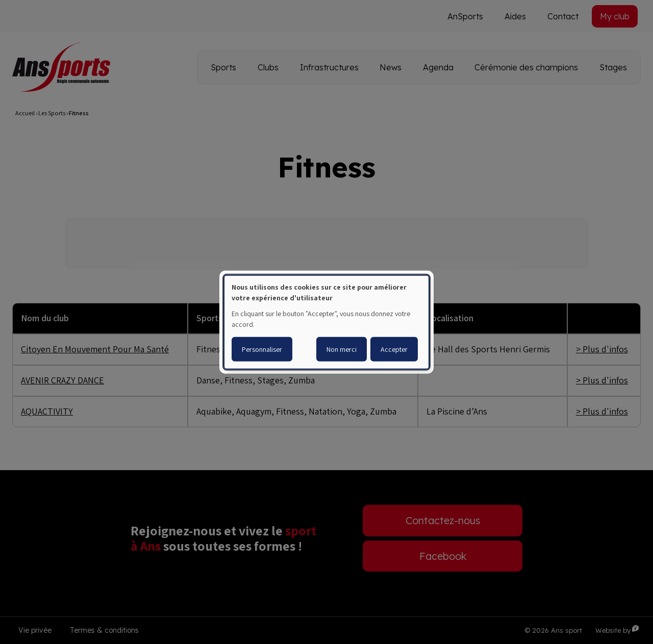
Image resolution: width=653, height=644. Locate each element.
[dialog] (326, 322)
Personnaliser (262, 349)
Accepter (394, 349)
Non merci (342, 349)
